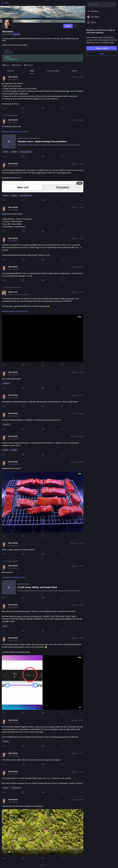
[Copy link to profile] (76, 26)
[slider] (43, 849)
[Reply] (4, 108)
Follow (68, 26)
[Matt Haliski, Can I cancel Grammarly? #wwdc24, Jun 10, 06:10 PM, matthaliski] (43, 380)
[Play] (5, 852)
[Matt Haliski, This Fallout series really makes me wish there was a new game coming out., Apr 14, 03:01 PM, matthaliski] (43, 759)
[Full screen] (80, 852)
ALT (39, 707)
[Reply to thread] (4, 156)
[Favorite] (44, 108)
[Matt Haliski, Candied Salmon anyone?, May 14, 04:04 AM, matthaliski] (43, 499)
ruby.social (16, 34)
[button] (43, 832)
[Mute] (9, 852)
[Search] (102, 5)
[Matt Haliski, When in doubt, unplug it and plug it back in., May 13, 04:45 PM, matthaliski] (43, 549)
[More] (82, 108)
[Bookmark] (62, 108)
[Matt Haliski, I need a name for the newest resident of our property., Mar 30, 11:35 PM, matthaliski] (43, 829)
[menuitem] (43, 832)
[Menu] (81, 26)
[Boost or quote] (24, 108)
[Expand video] (76, 852)
